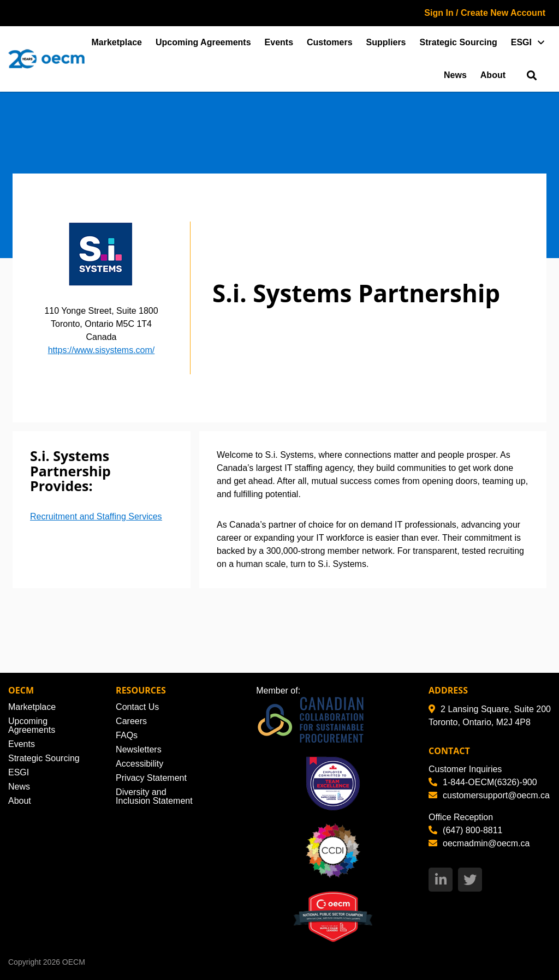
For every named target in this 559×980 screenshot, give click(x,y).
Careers (131, 721)
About (493, 75)
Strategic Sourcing (459, 42)
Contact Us (137, 707)
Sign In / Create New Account (485, 13)
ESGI (521, 42)
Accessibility (139, 764)
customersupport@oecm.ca (489, 795)
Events (279, 42)
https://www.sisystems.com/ (102, 350)
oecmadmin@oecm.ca (479, 843)
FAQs (127, 735)
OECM (74, 962)
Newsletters (139, 749)
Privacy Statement (151, 778)
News (455, 75)
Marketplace (117, 42)
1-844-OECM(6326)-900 (483, 782)
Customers (330, 42)
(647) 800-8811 (465, 830)
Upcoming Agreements (203, 42)
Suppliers (386, 42)
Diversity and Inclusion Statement (154, 796)
